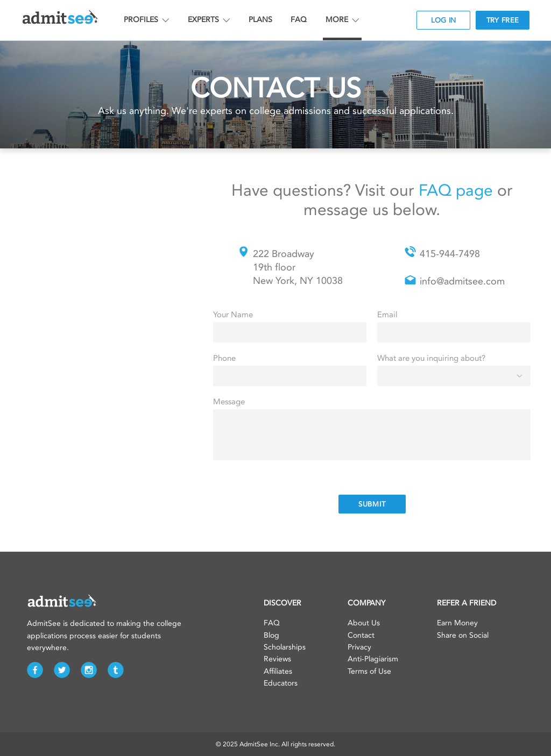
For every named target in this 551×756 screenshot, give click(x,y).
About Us (364, 623)
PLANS (260, 20)
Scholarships (285, 647)
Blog (271, 635)
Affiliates (278, 671)
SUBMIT (372, 504)
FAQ (299, 20)
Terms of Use (369, 671)
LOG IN (444, 20)
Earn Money (457, 623)
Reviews (277, 659)
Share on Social (463, 635)
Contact (361, 635)
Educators (281, 683)
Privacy (359, 647)
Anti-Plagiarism (373, 659)
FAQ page (456, 190)
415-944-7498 (450, 254)
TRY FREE (503, 20)
